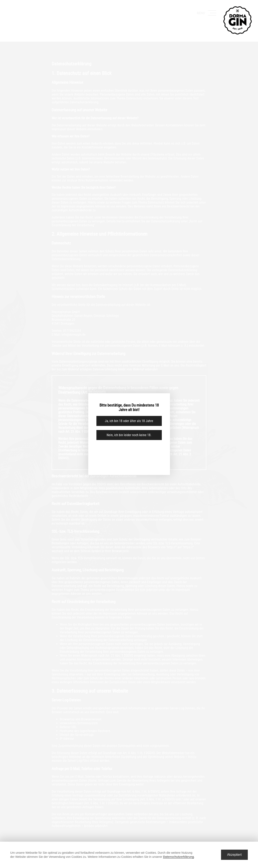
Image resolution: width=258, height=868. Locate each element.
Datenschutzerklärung (178, 857)
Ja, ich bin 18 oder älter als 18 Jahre (129, 421)
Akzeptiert (234, 855)
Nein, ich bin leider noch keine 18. (129, 435)
